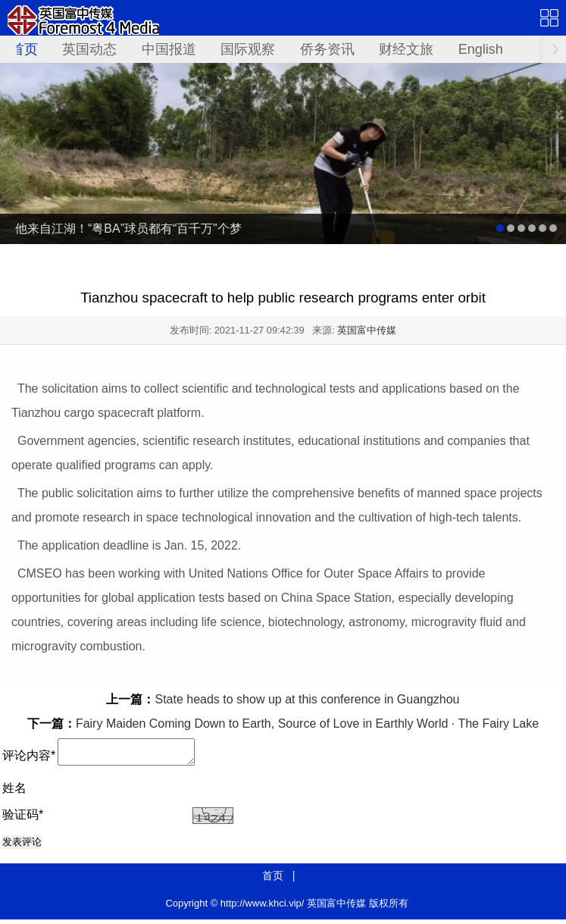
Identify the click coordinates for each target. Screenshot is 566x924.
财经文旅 (406, 49)
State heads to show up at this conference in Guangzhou (307, 699)
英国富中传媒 (367, 330)
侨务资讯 (327, 49)
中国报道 (169, 49)
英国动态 (89, 49)
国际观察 (248, 49)
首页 (24, 49)
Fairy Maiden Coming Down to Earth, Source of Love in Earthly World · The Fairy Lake (307, 724)
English (481, 49)
